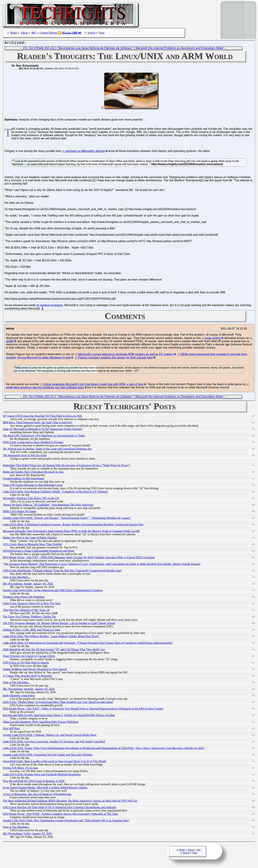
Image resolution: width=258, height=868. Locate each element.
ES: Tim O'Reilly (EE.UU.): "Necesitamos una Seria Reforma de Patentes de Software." (78, 49)
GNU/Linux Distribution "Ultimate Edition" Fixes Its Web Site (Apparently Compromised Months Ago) (62, 571)
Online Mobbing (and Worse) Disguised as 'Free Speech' (35, 670)
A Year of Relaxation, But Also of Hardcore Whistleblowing (37, 795)
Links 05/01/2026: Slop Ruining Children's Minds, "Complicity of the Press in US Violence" (56, 492)
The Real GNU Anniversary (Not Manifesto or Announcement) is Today (44, 436)
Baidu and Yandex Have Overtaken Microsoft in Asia (33, 473)
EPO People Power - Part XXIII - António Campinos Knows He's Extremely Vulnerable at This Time (60, 815)
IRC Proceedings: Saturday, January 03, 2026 (29, 690)
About (24, 33)
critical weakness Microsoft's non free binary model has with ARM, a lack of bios (93, 385)
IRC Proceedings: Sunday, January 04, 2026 (28, 585)
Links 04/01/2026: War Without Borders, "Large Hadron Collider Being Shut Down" (51, 637)
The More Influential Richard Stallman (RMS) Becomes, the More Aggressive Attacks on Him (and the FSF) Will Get (70, 802)
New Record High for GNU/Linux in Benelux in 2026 (34, 782)
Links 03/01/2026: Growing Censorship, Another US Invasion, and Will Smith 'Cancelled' (54, 742)
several (45, 306)
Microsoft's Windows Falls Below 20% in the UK (31, 499)
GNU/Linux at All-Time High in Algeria (26, 663)
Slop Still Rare (11, 729)
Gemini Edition (48, 33)
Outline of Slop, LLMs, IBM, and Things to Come (32, 631)
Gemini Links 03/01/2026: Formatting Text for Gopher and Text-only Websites (48, 756)
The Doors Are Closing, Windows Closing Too (29, 617)
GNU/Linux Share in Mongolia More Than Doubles (32, 545)
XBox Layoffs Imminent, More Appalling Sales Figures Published (41, 723)
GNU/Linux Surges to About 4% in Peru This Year (32, 604)
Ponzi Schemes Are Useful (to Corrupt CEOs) (29, 657)
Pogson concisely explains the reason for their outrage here (115, 358)
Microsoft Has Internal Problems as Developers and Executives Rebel (180, 49)
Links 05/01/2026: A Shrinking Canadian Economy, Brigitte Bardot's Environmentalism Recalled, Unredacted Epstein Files (73, 525)
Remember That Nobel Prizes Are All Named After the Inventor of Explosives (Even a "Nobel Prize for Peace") (66, 466)
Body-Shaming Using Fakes (19, 696)
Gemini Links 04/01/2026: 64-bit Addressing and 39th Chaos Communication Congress (53, 591)
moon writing (213, 339)
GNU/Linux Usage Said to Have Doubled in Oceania (33, 443)
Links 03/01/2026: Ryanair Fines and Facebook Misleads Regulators (42, 775)
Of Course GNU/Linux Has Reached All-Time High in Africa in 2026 (42, 417)
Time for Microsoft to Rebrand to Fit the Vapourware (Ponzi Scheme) (42, 430)
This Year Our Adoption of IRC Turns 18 (26, 611)
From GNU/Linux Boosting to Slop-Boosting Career (33, 486)
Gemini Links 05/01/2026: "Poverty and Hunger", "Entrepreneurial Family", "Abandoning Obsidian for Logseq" (67, 519)
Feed (101, 33)
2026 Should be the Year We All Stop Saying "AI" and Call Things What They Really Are (54, 650)
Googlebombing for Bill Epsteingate (24, 479)
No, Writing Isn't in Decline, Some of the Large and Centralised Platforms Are (47, 450)
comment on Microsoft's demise (85, 152)
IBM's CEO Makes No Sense (19, 512)
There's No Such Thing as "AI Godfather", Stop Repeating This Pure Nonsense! (48, 506)
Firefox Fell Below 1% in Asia (20, 769)
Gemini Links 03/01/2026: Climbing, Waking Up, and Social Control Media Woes (50, 736)
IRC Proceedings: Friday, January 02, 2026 (27, 834)
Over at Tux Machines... (17, 578)
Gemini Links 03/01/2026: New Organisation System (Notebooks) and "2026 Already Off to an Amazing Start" (66, 821)
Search (91, 33)
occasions (56, 306)
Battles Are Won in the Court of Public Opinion (30, 539)
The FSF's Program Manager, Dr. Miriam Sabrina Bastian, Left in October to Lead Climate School (59, 624)
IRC (34, 33)
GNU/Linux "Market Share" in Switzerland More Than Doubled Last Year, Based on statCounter (58, 703)
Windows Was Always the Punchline (24, 598)
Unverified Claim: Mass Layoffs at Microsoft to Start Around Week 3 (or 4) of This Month (54, 762)
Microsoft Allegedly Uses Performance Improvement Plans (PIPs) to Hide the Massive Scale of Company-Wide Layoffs (71, 532)
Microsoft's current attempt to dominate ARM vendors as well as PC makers (126, 355)
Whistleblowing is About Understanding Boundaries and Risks (39, 552)
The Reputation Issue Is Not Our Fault (25, 456)
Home (14, 33)
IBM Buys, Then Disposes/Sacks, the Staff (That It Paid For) (37, 423)
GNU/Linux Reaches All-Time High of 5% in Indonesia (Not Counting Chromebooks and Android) (59, 808)
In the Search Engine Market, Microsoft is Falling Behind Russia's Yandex (45, 788)
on (38, 306)
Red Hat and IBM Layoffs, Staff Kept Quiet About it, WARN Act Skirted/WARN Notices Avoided (59, 716)
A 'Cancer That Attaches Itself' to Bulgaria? (27, 677)
